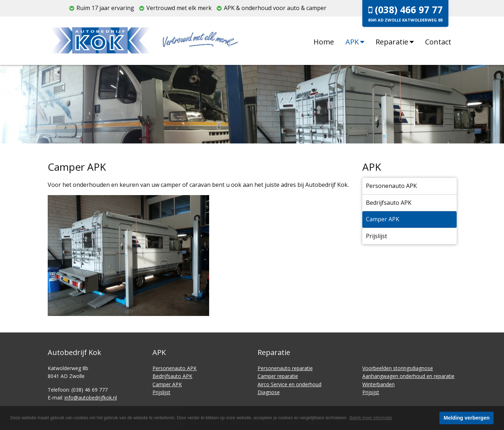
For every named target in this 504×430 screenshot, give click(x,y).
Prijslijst (376, 236)
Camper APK (383, 219)
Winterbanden (378, 384)
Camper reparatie (278, 376)
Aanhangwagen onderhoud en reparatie (408, 376)
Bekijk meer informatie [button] (371, 418)
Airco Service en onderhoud (289, 384)
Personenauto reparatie (285, 368)
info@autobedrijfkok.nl (91, 398)
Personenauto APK (391, 186)
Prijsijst (371, 392)
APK (355, 42)
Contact (438, 42)
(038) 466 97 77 (405, 13)
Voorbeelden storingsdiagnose (398, 368)
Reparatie (395, 42)
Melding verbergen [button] (467, 418)
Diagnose (269, 392)
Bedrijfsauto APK (389, 203)
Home (324, 42)
